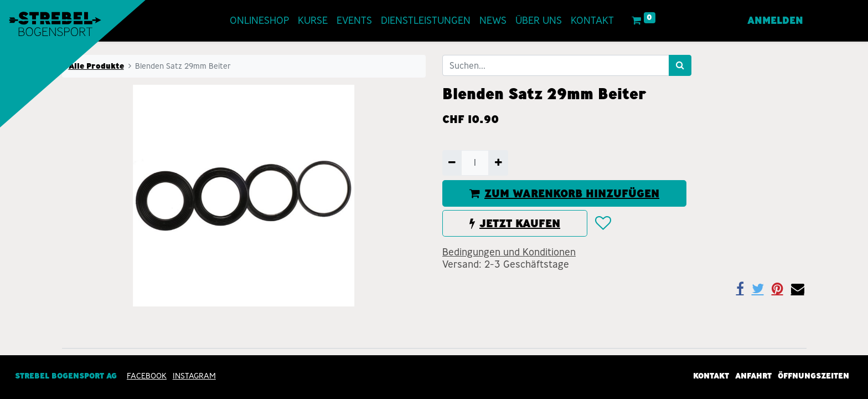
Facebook (147, 376)
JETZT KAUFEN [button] (515, 223)
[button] (603, 223)
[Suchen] (680, 65)
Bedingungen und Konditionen (509, 252)
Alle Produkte (96, 66)
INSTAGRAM (194, 376)
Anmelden (775, 21)
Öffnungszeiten (813, 376)
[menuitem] (259, 21)
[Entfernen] (452, 163)
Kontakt (711, 376)
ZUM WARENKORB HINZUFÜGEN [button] (564, 193)
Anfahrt (753, 376)
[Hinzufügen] (498, 163)
